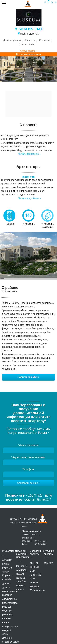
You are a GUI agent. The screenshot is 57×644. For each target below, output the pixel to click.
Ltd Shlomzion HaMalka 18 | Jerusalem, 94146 (34, 536)
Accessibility (7, 560)
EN (52, 2)
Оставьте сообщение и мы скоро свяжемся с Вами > (29, 431)
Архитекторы (28, 167)
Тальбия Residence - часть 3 (21, 586)
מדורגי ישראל (49, 563)
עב (55, 2)
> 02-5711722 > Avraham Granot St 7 (29, 498)
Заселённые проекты (37, 553)
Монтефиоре (37, 590)
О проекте (28, 125)
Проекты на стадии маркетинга (22, 554)
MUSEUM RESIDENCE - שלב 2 (35, 567)
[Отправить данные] (29, 483)
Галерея (30, 40)
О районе (44, 40)
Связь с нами (27, 44)
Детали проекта (12, 40)
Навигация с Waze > (29, 377)
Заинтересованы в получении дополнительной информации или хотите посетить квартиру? (28, 413)
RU (49, 2)
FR (45, 2)
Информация (10, 551)
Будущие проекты (49, 553)
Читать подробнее (28, 154)
